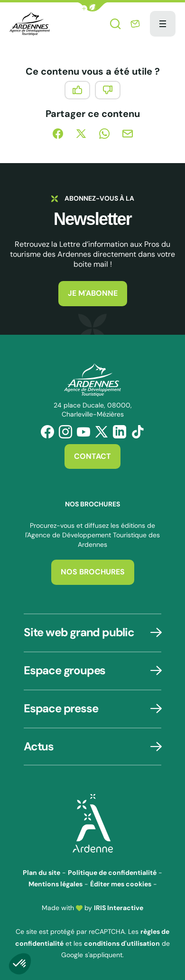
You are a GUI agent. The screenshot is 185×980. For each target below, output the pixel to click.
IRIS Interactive (119, 908)
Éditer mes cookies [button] (121, 884)
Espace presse (61, 708)
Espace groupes (65, 670)
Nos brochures (93, 572)
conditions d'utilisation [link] (122, 943)
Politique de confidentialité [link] (112, 873)
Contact (92, 456)
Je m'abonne (93, 293)
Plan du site (42, 873)
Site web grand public (79, 632)
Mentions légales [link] (55, 884)
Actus (39, 746)
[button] (92, 7)
